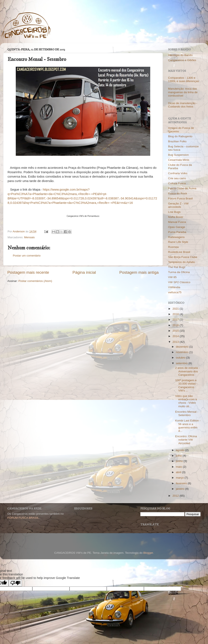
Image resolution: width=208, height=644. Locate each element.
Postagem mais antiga (139, 272)
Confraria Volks (178, 173)
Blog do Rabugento (180, 136)
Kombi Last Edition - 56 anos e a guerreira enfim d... (188, 426)
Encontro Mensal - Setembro (187, 413)
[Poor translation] (15, 583)
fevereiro (182, 483)
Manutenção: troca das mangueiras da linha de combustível (183, 92)
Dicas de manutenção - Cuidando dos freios (183, 105)
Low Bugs (174, 212)
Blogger (148, 553)
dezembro (183, 347)
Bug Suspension (178, 155)
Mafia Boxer (176, 217)
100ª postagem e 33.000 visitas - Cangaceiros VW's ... (186, 385)
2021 (176, 309)
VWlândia (174, 287)
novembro (183, 352)
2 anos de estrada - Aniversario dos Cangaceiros (187, 371)
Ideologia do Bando (180, 55)
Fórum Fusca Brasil (180, 198)
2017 (176, 320)
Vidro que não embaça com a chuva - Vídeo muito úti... (186, 401)
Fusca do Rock (178, 193)
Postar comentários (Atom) (35, 281)
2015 (176, 331)
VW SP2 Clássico (179, 282)
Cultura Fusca (177, 183)
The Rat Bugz (177, 267)
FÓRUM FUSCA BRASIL (23, 518)
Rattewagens (176, 237)
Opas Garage (177, 227)
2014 (176, 336)
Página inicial (84, 272)
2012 (176, 496)
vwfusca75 (175, 292)
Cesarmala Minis (179, 160)
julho (179, 456)
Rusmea (173, 247)
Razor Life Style (178, 242)
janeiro (180, 489)
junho (180, 461)
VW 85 (172, 277)
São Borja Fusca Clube (183, 257)
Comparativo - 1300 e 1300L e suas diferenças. (184, 79)
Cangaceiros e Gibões (182, 60)
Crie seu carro (177, 178)
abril (179, 472)
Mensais (29, 237)
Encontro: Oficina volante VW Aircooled (186, 440)
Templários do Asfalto (182, 262)
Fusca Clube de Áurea (182, 188)
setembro (182, 363)
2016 (176, 325)
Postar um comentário (27, 256)
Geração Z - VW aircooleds (178, 205)
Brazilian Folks (177, 141)
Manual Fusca (177, 222)
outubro (181, 358)
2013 (176, 342)
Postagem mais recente (28, 272)
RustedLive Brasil (179, 252)
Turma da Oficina (179, 272)
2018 (176, 314)
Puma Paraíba (177, 232)
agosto (180, 450)
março (180, 478)
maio (179, 467)
